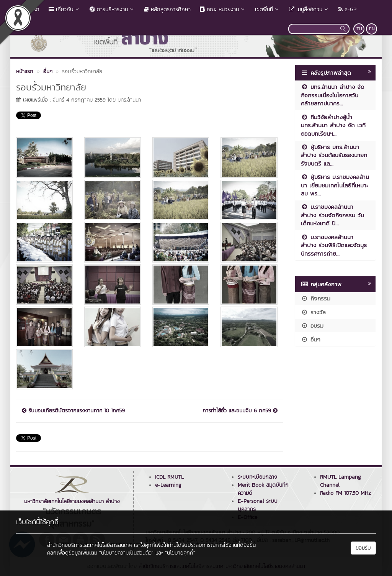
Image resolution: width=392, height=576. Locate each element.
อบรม (312, 326)
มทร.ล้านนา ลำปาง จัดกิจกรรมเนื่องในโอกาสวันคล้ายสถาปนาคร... (333, 95)
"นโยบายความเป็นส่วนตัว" (126, 553)
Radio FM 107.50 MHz (345, 493)
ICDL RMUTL (169, 477)
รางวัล (313, 312)
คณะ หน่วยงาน (223, 9)
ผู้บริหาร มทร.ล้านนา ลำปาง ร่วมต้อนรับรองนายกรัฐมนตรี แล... (334, 155)
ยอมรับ (363, 548)
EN (372, 29)
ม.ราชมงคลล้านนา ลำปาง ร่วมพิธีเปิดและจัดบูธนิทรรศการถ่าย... (334, 245)
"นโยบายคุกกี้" (180, 553)
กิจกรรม (316, 298)
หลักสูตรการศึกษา (167, 9)
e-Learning (168, 485)
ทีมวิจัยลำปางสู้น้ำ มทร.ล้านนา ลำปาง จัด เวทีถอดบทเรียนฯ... (333, 125)
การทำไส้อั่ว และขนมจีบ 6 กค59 (240, 411)
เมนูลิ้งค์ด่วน (309, 9)
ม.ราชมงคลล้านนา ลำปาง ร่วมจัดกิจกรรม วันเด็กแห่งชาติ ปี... (332, 215)
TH (359, 29)
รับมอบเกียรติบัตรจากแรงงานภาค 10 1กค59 (73, 411)
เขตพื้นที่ (267, 9)
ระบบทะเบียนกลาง (257, 477)
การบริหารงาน (112, 9)
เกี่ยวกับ (65, 9)
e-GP (347, 9)
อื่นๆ (311, 339)
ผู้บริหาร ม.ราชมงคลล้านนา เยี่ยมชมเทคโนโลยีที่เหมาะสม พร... (335, 185)
